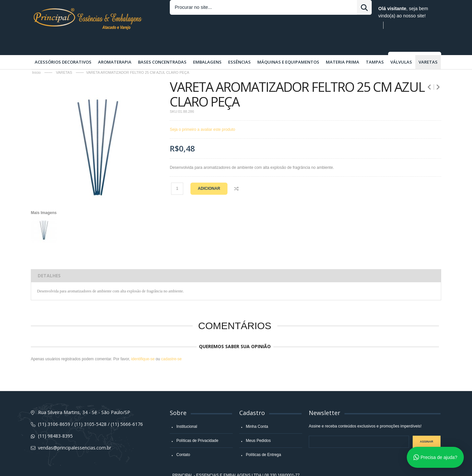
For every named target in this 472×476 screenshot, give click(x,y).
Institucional (187, 410)
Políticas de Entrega (263, 439)
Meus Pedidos (258, 425)
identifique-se (143, 343)
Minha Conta (257, 410)
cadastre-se (172, 343)
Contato (183, 439)
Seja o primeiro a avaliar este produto (202, 113)
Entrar (285, 9)
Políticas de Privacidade (197, 425)
